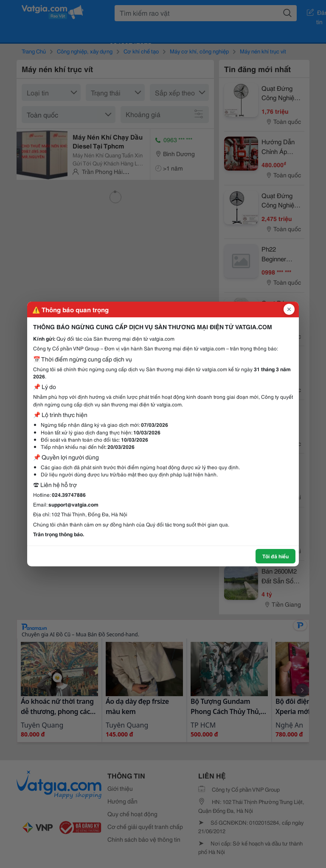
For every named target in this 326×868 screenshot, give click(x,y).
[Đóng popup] (289, 309)
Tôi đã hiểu (275, 556)
